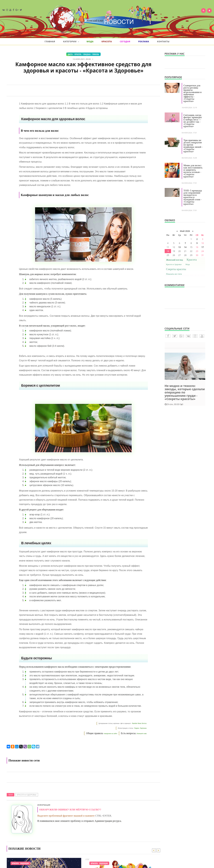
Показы (96, 54)
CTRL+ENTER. (103, 816)
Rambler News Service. (140, 723)
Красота (107, 41)
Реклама (144, 41)
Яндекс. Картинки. (141, 728)
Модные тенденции (20, 863)
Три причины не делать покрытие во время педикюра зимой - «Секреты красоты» (193, 146)
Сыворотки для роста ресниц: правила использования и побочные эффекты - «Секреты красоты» (193, 93)
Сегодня (125, 41)
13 (180, 247)
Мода (90, 41)
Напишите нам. (142, 734)
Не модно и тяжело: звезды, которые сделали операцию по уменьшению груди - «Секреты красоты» (185, 392)
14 (185, 247)
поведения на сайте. (110, 734)
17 (203, 247)
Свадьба (87, 54)
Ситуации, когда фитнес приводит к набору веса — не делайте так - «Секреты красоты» (193, 121)
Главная (50, 41)
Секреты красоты (176, 269)
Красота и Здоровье (27, 795)
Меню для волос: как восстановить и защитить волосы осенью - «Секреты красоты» (193, 171)
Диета (70, 54)
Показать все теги (174, 274)
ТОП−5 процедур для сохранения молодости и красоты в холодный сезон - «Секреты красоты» (193, 197)
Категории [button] (71, 42)
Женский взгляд (175, 260)
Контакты (163, 41)
